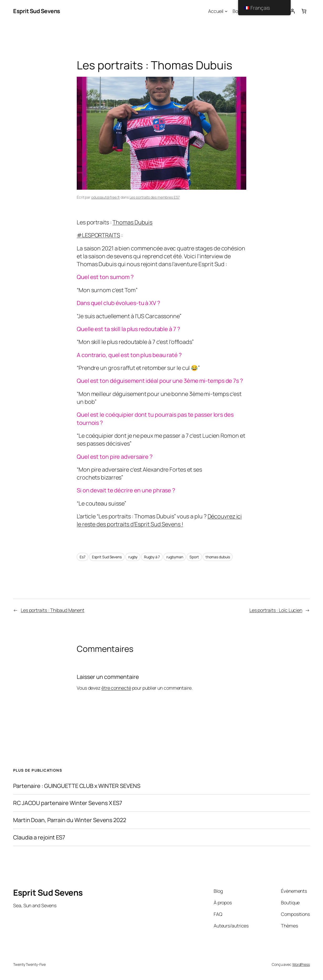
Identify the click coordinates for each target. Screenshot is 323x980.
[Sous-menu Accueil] (226, 11)
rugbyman (175, 557)
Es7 (83, 557)
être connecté (116, 688)
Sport (194, 557)
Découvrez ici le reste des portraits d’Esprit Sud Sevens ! (159, 520)
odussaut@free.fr (106, 197)
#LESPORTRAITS (98, 235)
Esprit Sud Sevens (37, 11)
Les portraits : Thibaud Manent (53, 610)
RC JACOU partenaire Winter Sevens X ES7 (68, 803)
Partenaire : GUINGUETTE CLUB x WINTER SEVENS (77, 786)
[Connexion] (292, 11)
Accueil (216, 11)
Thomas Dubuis (132, 222)
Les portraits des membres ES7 (155, 197)
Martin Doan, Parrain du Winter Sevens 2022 (70, 820)
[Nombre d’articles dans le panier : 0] (304, 11)
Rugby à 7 (152, 557)
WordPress (301, 964)
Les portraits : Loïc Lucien (276, 610)
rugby (133, 557)
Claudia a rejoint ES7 (39, 837)
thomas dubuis (218, 557)
